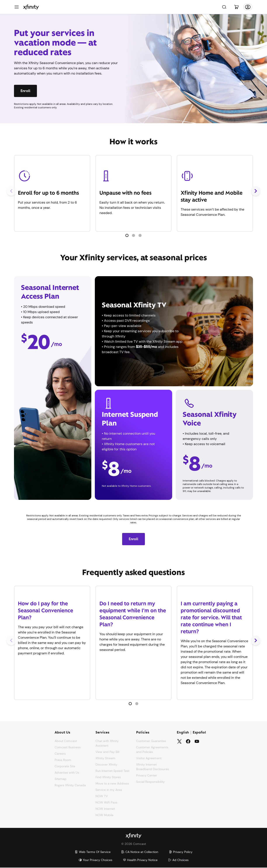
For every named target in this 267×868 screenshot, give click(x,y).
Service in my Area (109, 790)
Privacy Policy (181, 852)
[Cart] (236, 7)
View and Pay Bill (107, 752)
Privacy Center (147, 775)
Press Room (63, 760)
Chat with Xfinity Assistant (107, 743)
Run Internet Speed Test (112, 771)
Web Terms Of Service (93, 852)
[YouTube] (197, 741)
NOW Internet (105, 809)
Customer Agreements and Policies (152, 750)
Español (199, 733)
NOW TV (102, 796)
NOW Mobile (104, 815)
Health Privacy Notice (140, 860)
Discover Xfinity (106, 764)
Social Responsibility (150, 782)
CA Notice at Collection (140, 852)
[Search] (224, 7)
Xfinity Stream (105, 758)
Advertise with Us (67, 773)
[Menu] (17, 7)
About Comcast (66, 741)
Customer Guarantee (151, 741)
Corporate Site (65, 766)
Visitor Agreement (149, 758)
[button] (127, 235)
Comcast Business (68, 747)
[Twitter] (179, 741)
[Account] (248, 7)
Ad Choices (178, 860)
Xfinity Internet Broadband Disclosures (153, 767)
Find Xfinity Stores (108, 777)
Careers (60, 754)
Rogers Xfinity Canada (70, 785)
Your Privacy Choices (95, 860)
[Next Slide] (256, 191)
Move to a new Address (112, 783)
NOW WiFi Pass (106, 802)
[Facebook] (188, 741)
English (183, 733)
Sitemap (61, 779)
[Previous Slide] (11, 191)
